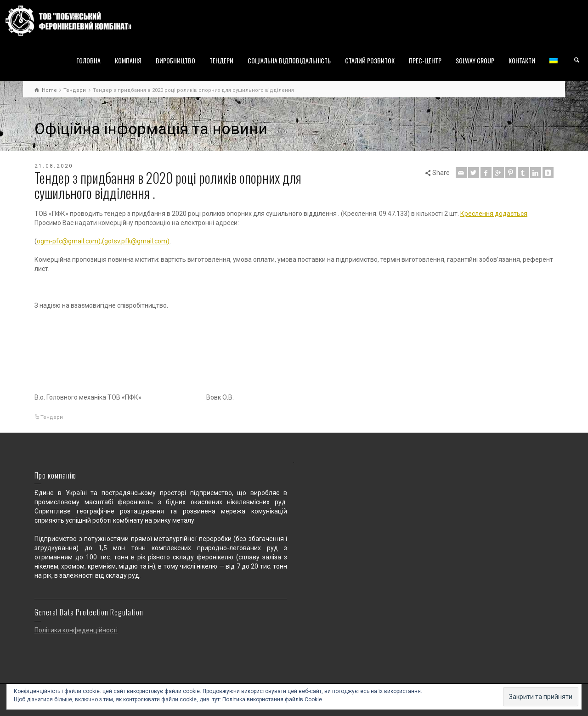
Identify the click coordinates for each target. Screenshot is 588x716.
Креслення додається (494, 214)
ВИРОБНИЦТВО (175, 60)
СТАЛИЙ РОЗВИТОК (370, 60)
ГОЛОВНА (88, 60)
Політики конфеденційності (76, 630)
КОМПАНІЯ (128, 60)
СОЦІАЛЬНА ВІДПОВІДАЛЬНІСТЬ (289, 60)
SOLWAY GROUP (475, 60)
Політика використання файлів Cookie (272, 699)
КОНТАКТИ (522, 60)
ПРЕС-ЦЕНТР (425, 60)
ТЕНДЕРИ (221, 60)
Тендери (52, 417)
